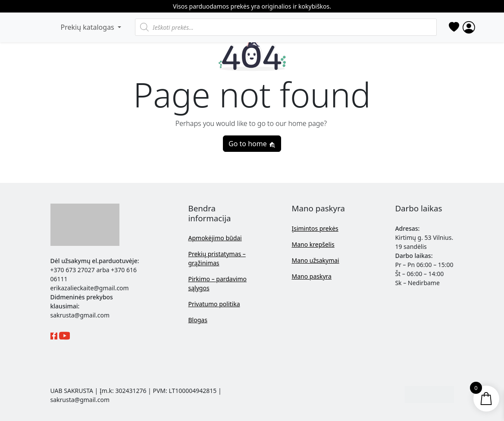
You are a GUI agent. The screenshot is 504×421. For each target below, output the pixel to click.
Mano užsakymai (315, 260)
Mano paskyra (311, 276)
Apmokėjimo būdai (215, 238)
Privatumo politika (214, 304)
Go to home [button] (252, 144)
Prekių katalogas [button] (88, 27)
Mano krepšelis (313, 244)
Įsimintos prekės (315, 228)
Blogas (197, 320)
